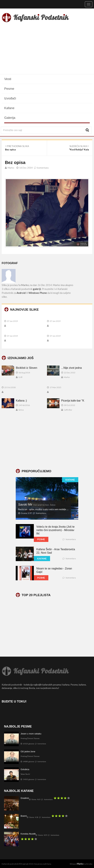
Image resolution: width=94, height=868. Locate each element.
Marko (80, 864)
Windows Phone (38, 293)
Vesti (8, 79)
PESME (41, 539)
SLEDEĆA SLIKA (79, 146)
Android (21, 293)
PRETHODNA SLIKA (17, 146)
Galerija (10, 118)
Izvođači (10, 98)
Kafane (9, 108)
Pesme (9, 89)
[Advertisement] (47, 49)
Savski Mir (37, 505)
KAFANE (70, 480)
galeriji (37, 289)
